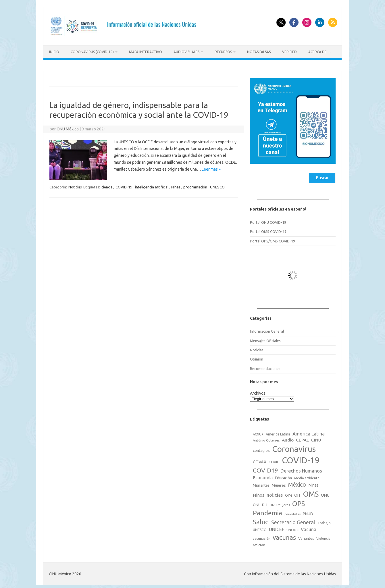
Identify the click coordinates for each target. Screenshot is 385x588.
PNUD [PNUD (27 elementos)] (308, 512)
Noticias (75, 185)
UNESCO (217, 185)
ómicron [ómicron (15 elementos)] (259, 543)
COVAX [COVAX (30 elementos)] (260, 460)
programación (195, 185)
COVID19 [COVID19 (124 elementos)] (265, 469)
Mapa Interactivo (146, 52)
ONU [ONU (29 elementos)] (325, 493)
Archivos (258, 392)
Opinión (257, 358)
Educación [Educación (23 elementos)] (283, 476)
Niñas (176, 185)
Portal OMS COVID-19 (268, 230)
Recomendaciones (265, 367)
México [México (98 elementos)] (297, 483)
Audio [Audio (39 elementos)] (288, 438)
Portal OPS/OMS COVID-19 (273, 239)
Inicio (54, 52)
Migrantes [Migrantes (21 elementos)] (261, 484)
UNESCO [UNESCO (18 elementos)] (260, 528)
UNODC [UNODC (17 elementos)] (292, 528)
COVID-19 (124, 185)
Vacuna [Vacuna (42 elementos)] (309, 528)
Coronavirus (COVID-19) (92, 52)
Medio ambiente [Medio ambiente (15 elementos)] (307, 477)
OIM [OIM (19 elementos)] (288, 494)
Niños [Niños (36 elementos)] (259, 493)
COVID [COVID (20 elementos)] (274, 460)
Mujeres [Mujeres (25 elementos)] (279, 484)
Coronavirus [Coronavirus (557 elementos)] (294, 447)
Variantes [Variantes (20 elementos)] (306, 537)
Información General (267, 330)
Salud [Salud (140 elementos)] (261, 520)
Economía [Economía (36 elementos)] (263, 476)
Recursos (223, 52)
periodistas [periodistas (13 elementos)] (292, 513)
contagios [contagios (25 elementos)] (261, 449)
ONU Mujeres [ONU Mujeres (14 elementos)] (280, 504)
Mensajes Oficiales (265, 339)
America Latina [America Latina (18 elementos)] (278, 432)
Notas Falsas (259, 52)
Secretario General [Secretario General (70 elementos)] (293, 521)
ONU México (68, 127)
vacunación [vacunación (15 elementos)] (262, 537)
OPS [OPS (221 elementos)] (299, 502)
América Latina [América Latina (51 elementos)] (309, 432)
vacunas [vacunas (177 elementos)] (284, 536)
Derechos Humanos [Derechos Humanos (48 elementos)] (301, 469)
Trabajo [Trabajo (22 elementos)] (324, 521)
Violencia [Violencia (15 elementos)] (323, 537)
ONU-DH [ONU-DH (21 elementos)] (260, 503)
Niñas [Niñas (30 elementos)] (313, 484)
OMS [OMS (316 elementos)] (311, 492)
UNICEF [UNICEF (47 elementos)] (277, 528)
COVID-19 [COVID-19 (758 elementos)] (301, 459)
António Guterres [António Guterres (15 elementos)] (266, 439)
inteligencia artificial (152, 185)
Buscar (322, 176)
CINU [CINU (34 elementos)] (316, 438)
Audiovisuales (186, 52)
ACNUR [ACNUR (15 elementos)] (258, 433)
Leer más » (211, 167)
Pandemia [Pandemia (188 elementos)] (267, 511)
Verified (289, 52)
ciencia (107, 185)
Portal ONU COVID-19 (268, 221)
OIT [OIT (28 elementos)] (298, 493)
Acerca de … (319, 52)
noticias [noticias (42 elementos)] (275, 493)
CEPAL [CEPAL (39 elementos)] (302, 438)
